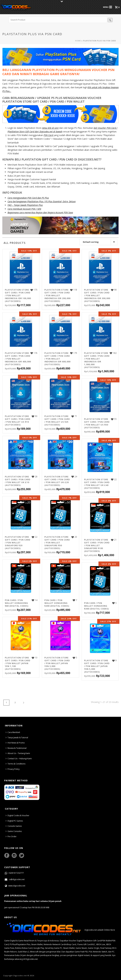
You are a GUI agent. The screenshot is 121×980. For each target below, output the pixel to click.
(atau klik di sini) (50, 128)
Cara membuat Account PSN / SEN (24, 209)
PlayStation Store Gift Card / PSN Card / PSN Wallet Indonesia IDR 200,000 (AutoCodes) (57, 295)
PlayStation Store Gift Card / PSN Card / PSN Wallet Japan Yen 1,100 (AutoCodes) (18, 663)
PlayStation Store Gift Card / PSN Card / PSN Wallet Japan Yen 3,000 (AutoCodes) (57, 663)
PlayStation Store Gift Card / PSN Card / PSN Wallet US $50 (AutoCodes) (97, 423)
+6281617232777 (14, 873)
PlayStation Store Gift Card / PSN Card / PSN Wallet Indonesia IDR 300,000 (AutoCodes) (97, 295)
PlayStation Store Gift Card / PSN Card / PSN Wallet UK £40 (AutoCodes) (97, 484)
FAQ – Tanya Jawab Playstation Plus (25, 205)
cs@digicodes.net (14, 879)
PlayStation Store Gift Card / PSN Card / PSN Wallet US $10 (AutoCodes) (18, 420)
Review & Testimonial (16, 748)
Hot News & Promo (15, 743)
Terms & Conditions (16, 764)
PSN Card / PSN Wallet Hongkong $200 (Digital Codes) (57, 603)
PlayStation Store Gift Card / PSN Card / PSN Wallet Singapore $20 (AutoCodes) (18, 543)
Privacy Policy (13, 769)
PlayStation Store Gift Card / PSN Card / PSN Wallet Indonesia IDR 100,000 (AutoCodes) (18, 295)
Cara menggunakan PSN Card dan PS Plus (28, 198)
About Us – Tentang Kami (18, 753)
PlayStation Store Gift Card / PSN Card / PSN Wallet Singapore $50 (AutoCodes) (57, 543)
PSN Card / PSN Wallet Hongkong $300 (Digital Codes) (97, 606)
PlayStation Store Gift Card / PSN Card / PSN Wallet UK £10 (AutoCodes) (18, 481)
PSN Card (48, 135)
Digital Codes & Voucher (17, 815)
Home (78, 41)
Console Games (14, 826)
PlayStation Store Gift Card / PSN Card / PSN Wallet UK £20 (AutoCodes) (57, 481)
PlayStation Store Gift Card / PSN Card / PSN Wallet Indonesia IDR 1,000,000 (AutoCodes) (97, 360)
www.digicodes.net (15, 886)
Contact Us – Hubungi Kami (19, 759)
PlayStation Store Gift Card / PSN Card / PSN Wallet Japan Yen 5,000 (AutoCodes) (97, 666)
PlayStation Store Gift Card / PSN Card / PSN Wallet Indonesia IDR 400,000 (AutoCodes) (18, 359)
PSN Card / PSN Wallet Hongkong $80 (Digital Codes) (17, 603)
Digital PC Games (14, 821)
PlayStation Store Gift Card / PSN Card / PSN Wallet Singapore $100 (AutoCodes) (97, 545)
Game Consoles (14, 831)
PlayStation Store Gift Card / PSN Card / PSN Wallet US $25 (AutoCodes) (57, 420)
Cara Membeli (13, 732)
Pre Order (11, 836)
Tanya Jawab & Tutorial (17, 738)
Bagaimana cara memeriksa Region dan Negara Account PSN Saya (40, 212)
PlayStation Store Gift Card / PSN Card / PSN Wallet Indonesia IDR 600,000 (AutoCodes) (57, 359)
